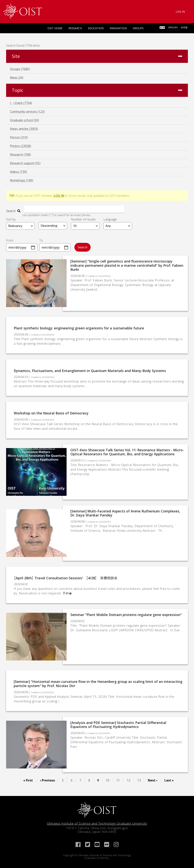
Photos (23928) (21, 146)
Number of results (83, 219)
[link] (23, 11)
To (41, 240)
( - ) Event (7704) (21, 103)
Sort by (11, 219)
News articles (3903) (24, 129)
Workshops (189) (22, 180)
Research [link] (75, 28)
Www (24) (17, 78)
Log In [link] (180, 12)
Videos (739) (18, 172)
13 (141, 780)
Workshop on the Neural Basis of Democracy (51, 413)
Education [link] (96, 28)
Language (110, 219)
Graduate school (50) (24, 120)
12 (130, 780)
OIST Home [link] (55, 28)
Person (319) (19, 137)
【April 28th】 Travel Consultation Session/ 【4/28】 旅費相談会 (66, 578)
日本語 (184, 27)
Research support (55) (25, 163)
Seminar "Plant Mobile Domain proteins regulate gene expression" (126, 615)
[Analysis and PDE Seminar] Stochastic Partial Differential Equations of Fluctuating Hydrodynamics (118, 725)
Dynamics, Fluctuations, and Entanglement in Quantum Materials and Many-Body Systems (90, 370)
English (173, 27)
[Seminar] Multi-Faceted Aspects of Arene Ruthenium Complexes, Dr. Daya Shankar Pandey (125, 513)
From (10, 240)
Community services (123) (27, 112)
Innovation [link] (118, 28)
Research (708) (20, 155)
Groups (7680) (20, 69)
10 (109, 780)
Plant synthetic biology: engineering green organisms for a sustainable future (79, 328)
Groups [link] (138, 28)
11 (120, 780)
